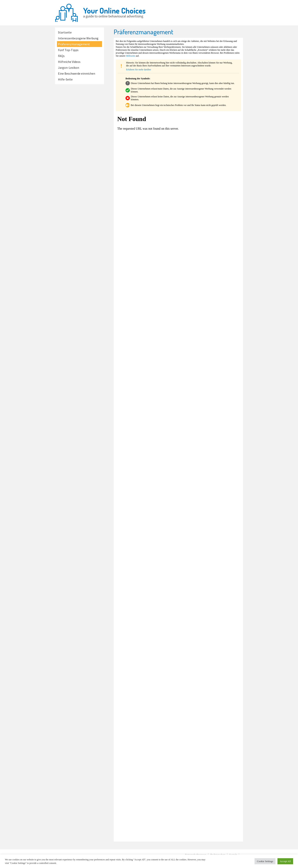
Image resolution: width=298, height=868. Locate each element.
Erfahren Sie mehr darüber (139, 70)
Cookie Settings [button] (265, 861)
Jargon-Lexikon (69, 68)
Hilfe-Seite (65, 79)
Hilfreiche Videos (69, 62)
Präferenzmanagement (74, 44)
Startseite (65, 32)
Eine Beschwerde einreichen (77, 73)
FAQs (61, 56)
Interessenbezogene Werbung (78, 38)
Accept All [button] (285, 861)
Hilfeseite (131, 56)
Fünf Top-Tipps (68, 50)
